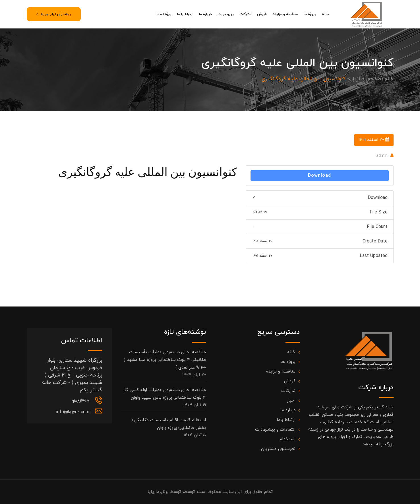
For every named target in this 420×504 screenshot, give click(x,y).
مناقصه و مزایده (285, 14)
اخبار (291, 401)
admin (382, 156)
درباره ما (205, 14)
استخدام (287, 439)
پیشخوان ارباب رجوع (54, 14)
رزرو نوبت (226, 14)
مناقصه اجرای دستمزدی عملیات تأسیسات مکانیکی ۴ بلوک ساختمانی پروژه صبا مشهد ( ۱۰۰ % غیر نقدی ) (165, 360)
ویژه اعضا (164, 14)
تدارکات (245, 14)
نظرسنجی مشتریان (278, 449)
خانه (325, 14)
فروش (262, 14)
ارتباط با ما (185, 14)
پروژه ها (310, 14)
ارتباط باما (286, 420)
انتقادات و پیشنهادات (275, 430)
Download (319, 176)
